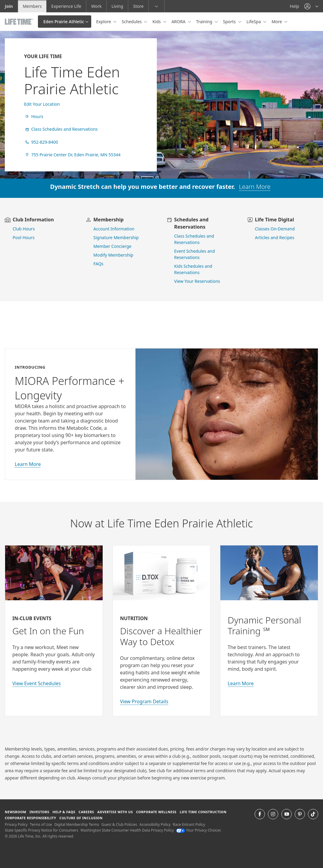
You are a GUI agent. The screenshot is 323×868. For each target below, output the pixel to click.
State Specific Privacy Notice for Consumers (42, 830)
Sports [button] (230, 22)
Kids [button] (157, 22)
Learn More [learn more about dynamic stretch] (255, 187)
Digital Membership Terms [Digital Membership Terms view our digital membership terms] (77, 824)
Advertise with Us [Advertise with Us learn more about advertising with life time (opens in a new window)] (115, 812)
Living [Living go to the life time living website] (117, 6)
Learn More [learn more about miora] (28, 464)
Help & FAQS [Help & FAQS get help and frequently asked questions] (64, 812)
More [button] (277, 22)
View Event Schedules (37, 683)
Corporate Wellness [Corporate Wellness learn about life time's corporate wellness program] (156, 812)
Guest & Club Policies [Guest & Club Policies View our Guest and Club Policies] (119, 824)
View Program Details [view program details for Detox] (144, 701)
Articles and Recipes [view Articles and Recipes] (275, 237)
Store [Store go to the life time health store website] (138, 6)
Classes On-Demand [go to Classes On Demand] (275, 229)
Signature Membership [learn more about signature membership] (116, 237)
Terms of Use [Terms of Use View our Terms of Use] (41, 824)
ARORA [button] (179, 22)
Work (96, 6)
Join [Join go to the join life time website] (9, 6)
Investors (39, 812)
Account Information (114, 229)
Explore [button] (104, 22)
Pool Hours (24, 237)
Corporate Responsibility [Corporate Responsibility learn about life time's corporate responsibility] (30, 818)
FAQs (98, 264)
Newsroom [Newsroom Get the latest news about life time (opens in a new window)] (16, 812)
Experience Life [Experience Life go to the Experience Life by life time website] (66, 6)
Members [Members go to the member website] (32, 6)
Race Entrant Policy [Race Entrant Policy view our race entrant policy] (189, 824)
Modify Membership (113, 255)
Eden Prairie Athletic (64, 22)
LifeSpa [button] (254, 22)
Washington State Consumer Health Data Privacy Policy (127, 830)
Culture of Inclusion (81, 818)
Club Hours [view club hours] (24, 229)
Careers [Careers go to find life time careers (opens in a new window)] (86, 812)
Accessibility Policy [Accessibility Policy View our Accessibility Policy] (155, 824)
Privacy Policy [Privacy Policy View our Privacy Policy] (16, 824)
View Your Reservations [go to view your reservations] (197, 281)
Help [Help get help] (295, 6)
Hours (34, 116)
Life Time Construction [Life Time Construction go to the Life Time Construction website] (203, 812)
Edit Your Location (42, 104)
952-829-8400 (41, 142)
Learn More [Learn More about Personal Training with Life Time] (241, 683)
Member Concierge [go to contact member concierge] (112, 246)
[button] (311, 6)
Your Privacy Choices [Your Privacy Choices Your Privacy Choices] (199, 830)
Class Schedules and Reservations (61, 129)
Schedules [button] (132, 22)
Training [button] (205, 22)
